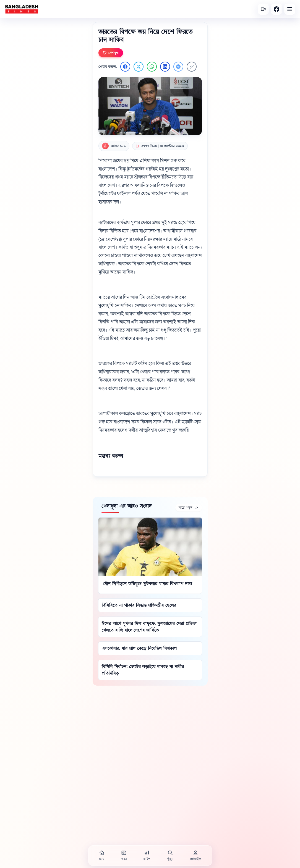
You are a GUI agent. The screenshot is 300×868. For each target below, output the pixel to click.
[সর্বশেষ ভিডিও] (263, 9)
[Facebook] (276, 9)
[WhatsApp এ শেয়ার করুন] (152, 67)
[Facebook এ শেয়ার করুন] (125, 67)
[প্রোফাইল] (195, 856)
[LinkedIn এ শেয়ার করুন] (165, 67)
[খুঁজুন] (170, 856)
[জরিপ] (147, 856)
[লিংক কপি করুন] (192, 67)
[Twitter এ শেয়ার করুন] (139, 67)
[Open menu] (290, 9)
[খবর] (124, 856)
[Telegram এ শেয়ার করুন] (178, 67)
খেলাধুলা (111, 53)
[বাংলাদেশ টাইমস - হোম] (22, 9)
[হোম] (102, 856)
